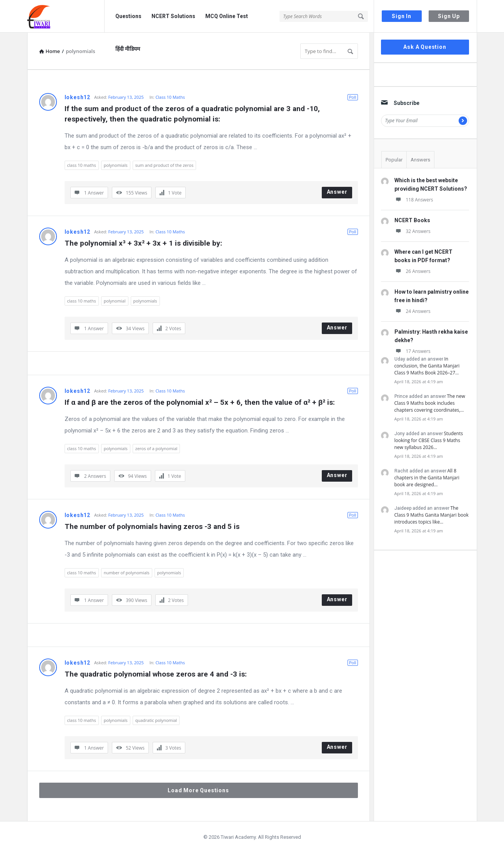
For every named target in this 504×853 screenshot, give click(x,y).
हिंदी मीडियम (128, 49)
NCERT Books (412, 220)
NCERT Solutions (173, 16)
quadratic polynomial (156, 720)
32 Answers (413, 231)
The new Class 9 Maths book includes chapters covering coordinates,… (430, 403)
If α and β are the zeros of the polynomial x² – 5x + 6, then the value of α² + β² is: (200, 402)
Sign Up (449, 16)
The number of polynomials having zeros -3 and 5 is (152, 526)
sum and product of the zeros (164, 165)
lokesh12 (77, 97)
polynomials (116, 165)
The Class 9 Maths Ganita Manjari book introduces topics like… (432, 515)
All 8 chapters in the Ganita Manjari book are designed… (427, 478)
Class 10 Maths (170, 97)
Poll (353, 97)
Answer (337, 192)
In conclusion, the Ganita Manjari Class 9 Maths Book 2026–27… (427, 366)
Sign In (402, 16)
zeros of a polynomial (156, 448)
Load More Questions (198, 790)
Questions (128, 16)
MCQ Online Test (227, 16)
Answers (420, 160)
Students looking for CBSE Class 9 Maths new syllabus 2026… (429, 440)
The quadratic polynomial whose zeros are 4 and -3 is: (156, 674)
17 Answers (413, 351)
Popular (394, 160)
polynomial (115, 301)
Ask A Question (425, 47)
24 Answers (413, 311)
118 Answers (414, 200)
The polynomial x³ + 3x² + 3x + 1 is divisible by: (143, 243)
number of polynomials (127, 573)
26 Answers (413, 271)
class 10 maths (82, 165)
